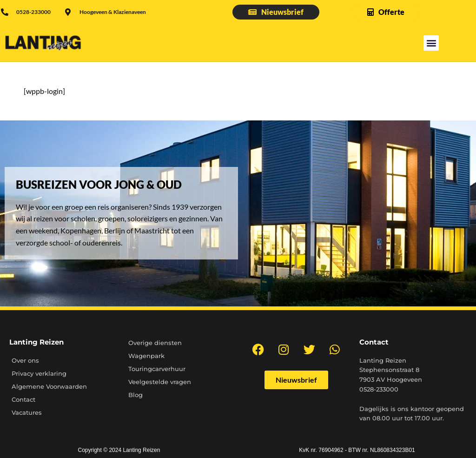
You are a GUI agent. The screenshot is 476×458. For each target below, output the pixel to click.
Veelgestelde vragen (160, 382)
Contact (23, 399)
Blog (136, 395)
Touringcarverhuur (157, 369)
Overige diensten (155, 343)
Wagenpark (146, 356)
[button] (431, 43)
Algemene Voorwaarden (49, 386)
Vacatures (27, 412)
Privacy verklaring (39, 373)
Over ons (25, 360)
